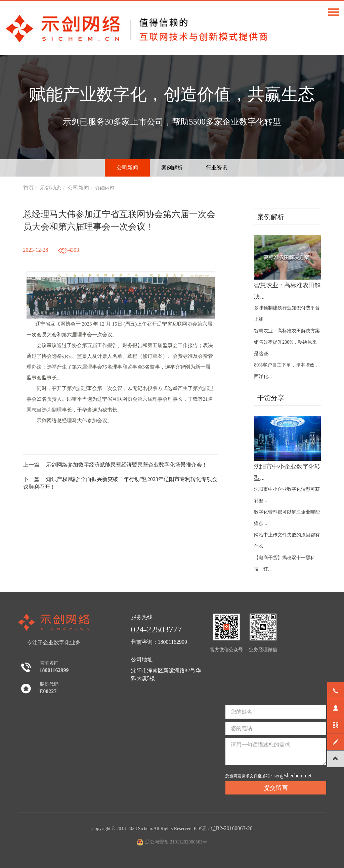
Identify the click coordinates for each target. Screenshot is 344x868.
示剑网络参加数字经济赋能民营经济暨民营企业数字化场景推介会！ (127, 465)
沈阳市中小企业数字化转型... (287, 448)
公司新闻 (127, 168)
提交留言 (276, 788)
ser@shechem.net (293, 776)
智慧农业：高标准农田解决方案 (287, 331)
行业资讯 (217, 168)
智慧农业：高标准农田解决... (287, 268)
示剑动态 (51, 188)
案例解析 (172, 168)
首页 (29, 188)
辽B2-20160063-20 (232, 828)
